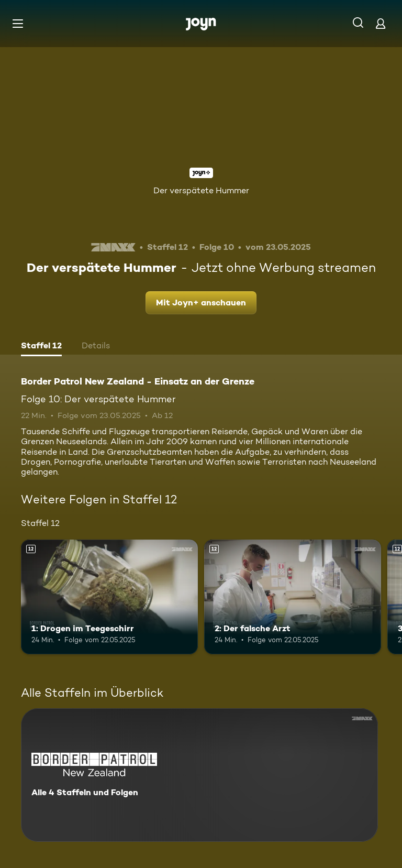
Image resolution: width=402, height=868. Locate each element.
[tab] (41, 347)
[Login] (381, 23)
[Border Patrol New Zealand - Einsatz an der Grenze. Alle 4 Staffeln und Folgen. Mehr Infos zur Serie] (199, 775)
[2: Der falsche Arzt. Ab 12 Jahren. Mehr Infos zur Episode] (293, 597)
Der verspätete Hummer (201, 190)
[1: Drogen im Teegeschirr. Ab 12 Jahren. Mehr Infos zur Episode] (109, 597)
